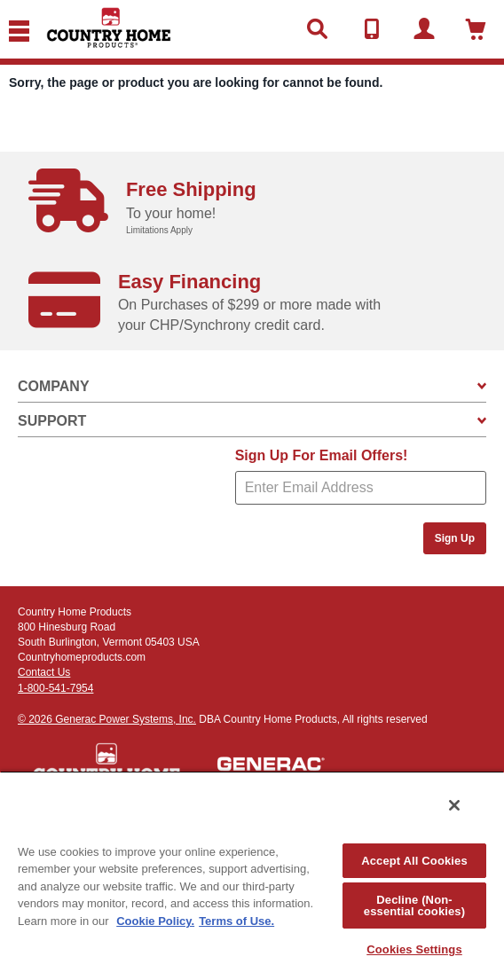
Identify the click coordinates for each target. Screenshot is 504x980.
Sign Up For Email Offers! (322, 455)
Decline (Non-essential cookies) (414, 906)
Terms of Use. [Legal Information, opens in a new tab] (236, 921)
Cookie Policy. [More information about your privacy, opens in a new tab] (155, 921)
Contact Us (44, 672)
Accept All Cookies (414, 861)
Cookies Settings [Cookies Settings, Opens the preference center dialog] (414, 949)
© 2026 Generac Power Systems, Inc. (107, 719)
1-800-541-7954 (55, 688)
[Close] (454, 805)
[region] (252, 875)
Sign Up (455, 538)
